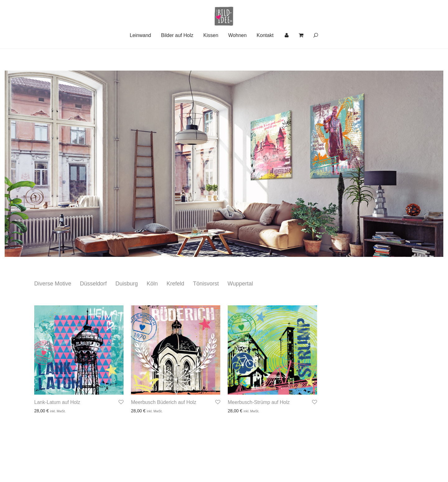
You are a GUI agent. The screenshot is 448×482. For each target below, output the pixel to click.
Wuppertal (240, 284)
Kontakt (265, 57)
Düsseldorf (93, 284)
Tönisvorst (206, 284)
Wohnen (238, 57)
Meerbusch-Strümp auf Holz (259, 402)
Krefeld (175, 284)
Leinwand (140, 57)
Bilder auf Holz (177, 57)
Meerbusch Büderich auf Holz (164, 402)
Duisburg (127, 284)
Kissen (211, 57)
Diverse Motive (53, 284)
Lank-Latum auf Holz (57, 402)
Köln (152, 284)
